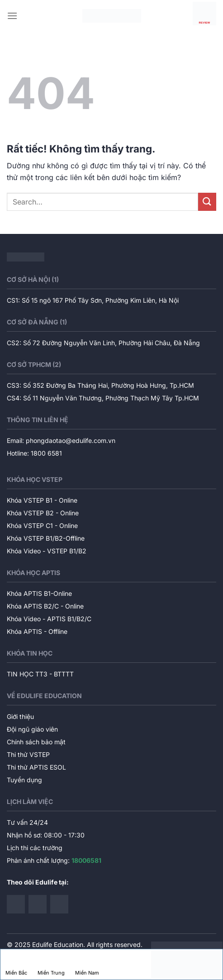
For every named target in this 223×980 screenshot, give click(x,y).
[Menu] (12, 16)
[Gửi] (207, 202)
